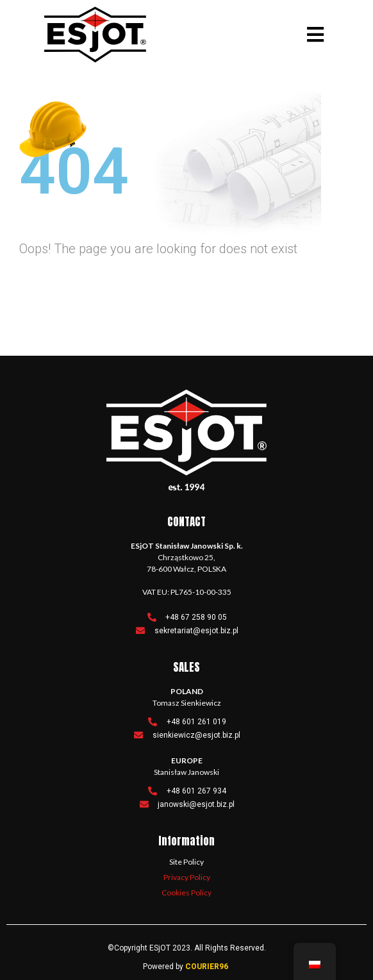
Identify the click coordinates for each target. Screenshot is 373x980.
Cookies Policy (187, 893)
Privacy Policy (187, 877)
